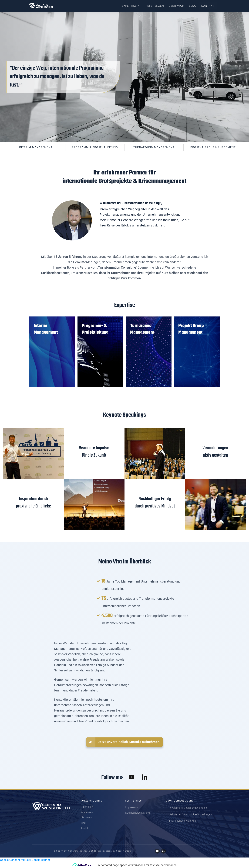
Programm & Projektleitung (95, 147)
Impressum (132, 807)
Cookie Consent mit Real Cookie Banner (25, 860)
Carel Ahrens (124, 851)
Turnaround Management (154, 147)
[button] (188, 808)
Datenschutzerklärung (138, 813)
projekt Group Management (213, 147)
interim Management (36, 147)
